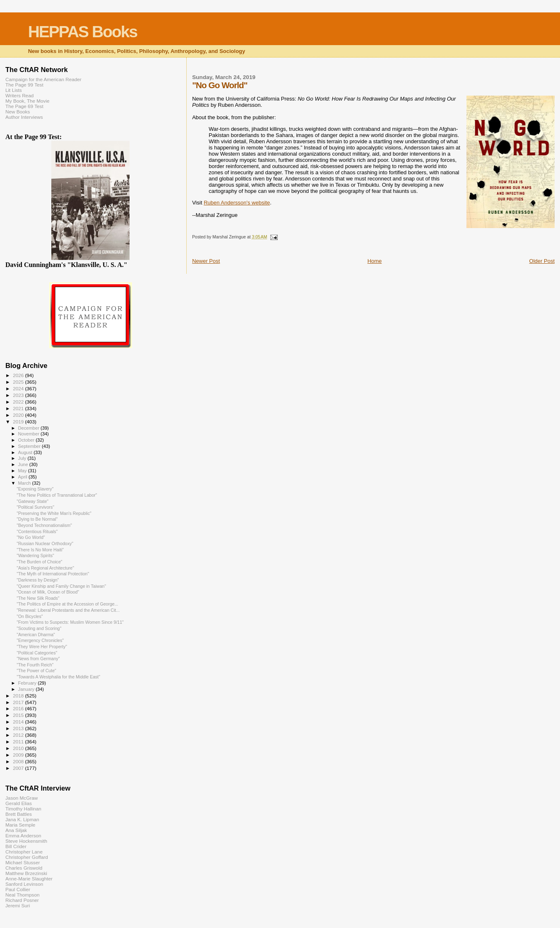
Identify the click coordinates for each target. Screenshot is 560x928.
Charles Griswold (24, 868)
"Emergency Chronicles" (40, 640)
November (29, 434)
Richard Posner (22, 900)
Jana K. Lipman (22, 819)
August (26, 452)
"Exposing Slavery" (35, 489)
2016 (19, 708)
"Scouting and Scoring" (39, 628)
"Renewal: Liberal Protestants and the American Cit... (68, 610)
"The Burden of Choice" (39, 562)
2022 (19, 402)
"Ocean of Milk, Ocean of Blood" (48, 592)
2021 (19, 408)
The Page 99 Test (24, 85)
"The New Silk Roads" (38, 598)
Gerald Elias (19, 803)
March (25, 483)
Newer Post (206, 261)
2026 (19, 375)
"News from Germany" (38, 659)
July (23, 458)
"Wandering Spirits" (35, 555)
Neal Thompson (23, 895)
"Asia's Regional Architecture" (45, 568)
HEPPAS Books (83, 32)
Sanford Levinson (24, 884)
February (28, 683)
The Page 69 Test (24, 106)
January (27, 689)
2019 (19, 422)
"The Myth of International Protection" (53, 574)
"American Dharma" (36, 635)
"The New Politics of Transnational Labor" (57, 495)
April (23, 477)
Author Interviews (24, 117)
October (27, 440)
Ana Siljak (16, 830)
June (24, 464)
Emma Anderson (23, 835)
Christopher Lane (24, 852)
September (30, 446)
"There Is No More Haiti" (40, 550)
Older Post (542, 261)
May (23, 471)
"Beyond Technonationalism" (44, 525)
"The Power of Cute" (36, 671)
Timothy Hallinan (23, 809)
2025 (19, 382)
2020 (19, 415)
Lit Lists (14, 90)
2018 (19, 696)
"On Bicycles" (30, 616)
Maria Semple (20, 825)
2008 (19, 761)
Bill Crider (16, 846)
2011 (19, 742)
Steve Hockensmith (26, 841)
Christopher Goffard (27, 857)
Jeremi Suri (18, 905)
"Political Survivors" (35, 507)
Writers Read (19, 95)
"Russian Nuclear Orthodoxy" (45, 543)
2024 (19, 388)
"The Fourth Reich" (35, 665)
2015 (19, 715)
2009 (19, 755)
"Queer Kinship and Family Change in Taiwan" (61, 586)
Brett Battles (19, 814)
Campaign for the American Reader (43, 79)
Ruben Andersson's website (237, 203)
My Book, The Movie (28, 101)
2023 (19, 395)
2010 (19, 748)
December (29, 428)
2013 (19, 728)
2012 (19, 735)
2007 (19, 768)
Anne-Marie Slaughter (29, 879)
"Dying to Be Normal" (37, 519)
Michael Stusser (23, 862)
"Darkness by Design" (38, 580)
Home (375, 261)
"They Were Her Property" (42, 647)
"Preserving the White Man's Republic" (54, 513)
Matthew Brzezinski (26, 873)
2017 (19, 702)
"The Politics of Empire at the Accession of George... (67, 604)
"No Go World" (31, 537)
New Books (18, 112)
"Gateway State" (32, 501)
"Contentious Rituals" (37, 531)
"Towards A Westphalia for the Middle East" (58, 677)
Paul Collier (18, 889)
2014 (19, 722)
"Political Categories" (37, 653)
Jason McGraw (22, 798)
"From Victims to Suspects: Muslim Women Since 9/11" (70, 622)
